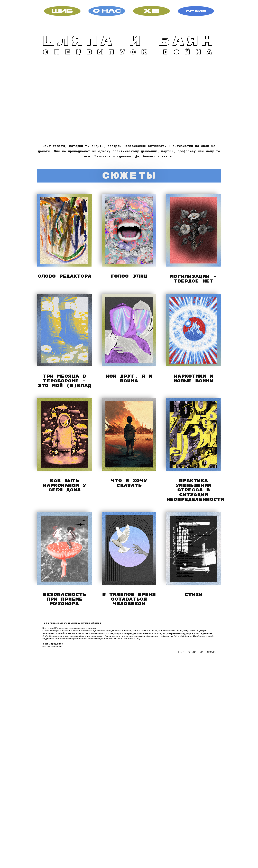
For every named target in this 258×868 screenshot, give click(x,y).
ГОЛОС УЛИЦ (129, 276)
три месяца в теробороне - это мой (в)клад (64, 381)
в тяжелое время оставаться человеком (129, 599)
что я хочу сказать (129, 483)
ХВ (201, 652)
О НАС (192, 652)
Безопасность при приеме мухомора (64, 599)
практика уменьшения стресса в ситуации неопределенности (195, 490)
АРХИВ (211, 652)
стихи (193, 595)
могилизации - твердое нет (193, 279)
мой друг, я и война (129, 379)
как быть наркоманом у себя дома (64, 485)
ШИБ (182, 652)
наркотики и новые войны (193, 379)
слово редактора (64, 276)
